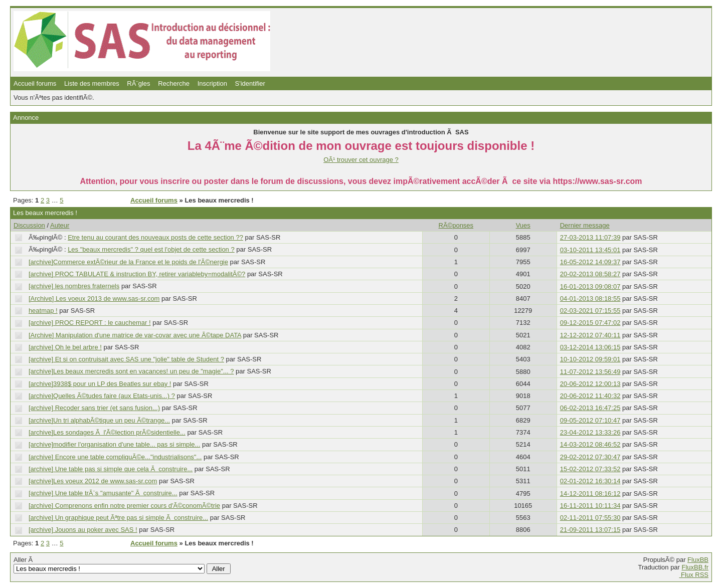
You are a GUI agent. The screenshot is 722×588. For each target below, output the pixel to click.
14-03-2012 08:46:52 (590, 444)
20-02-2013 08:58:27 (590, 274)
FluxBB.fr (695, 567)
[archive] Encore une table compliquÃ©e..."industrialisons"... (115, 457)
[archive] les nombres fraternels (74, 286)
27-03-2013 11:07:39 (590, 237)
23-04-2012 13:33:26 (590, 432)
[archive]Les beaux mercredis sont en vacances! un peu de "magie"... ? (131, 371)
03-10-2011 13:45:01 (590, 250)
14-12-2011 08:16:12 (590, 494)
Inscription (212, 83)
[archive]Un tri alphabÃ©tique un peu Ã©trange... (99, 420)
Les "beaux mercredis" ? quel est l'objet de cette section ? (151, 249)
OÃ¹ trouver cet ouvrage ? (361, 160)
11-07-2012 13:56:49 (590, 372)
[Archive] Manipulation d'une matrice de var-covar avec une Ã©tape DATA (135, 335)
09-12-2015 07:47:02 (590, 323)
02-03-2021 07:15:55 (590, 311)
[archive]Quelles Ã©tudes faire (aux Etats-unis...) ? (102, 396)
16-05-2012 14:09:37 (590, 262)
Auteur (60, 225)
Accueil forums (35, 83)
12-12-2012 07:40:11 (590, 335)
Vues (523, 225)
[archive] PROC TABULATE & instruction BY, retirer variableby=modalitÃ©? (137, 274)
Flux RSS (694, 575)
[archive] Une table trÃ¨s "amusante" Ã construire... (103, 493)
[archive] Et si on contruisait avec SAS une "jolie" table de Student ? (126, 359)
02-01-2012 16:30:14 (590, 481)
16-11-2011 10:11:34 (590, 506)
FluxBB (698, 560)
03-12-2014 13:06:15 (590, 347)
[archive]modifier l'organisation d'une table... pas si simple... (114, 444)
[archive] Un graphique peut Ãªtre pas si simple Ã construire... (118, 518)
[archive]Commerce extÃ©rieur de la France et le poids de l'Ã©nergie (128, 262)
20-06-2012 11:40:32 (590, 396)
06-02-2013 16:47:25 (590, 408)
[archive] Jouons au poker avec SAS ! (83, 530)
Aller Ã (122, 565)
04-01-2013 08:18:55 (590, 299)
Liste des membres (92, 83)
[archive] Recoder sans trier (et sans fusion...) (94, 408)
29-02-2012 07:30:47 (590, 457)
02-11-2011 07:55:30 (590, 518)
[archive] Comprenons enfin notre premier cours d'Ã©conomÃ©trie (124, 506)
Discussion (29, 225)
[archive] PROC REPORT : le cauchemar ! (90, 323)
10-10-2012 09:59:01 (590, 359)
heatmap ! (43, 311)
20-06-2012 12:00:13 (590, 384)
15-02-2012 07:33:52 (590, 469)
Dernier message (585, 225)
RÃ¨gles (138, 83)
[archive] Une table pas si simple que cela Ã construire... (111, 469)
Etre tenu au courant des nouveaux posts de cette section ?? (155, 237)
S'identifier (250, 83)
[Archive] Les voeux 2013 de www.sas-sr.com (94, 299)
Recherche (174, 83)
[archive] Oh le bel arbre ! (65, 347)
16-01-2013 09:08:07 (590, 286)
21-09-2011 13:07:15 (590, 530)
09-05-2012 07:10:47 (590, 420)
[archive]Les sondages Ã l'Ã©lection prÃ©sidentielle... (107, 432)
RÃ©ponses (456, 225)
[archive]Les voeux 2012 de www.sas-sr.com (93, 481)
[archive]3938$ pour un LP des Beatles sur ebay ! (100, 384)
